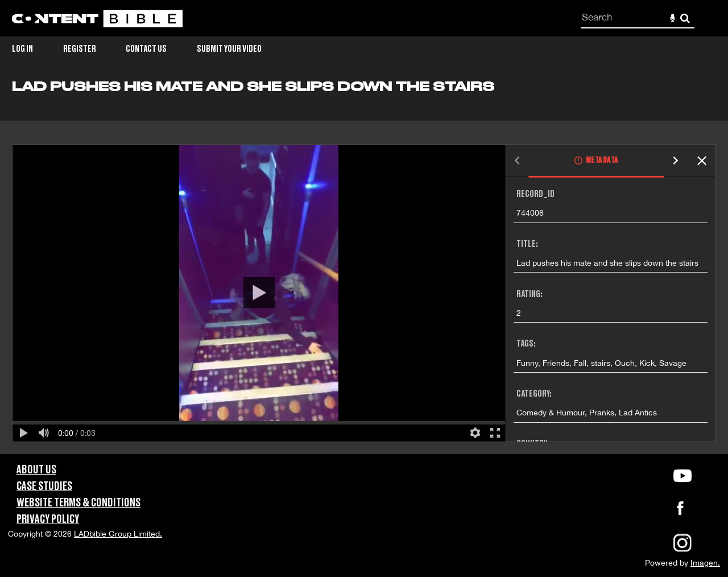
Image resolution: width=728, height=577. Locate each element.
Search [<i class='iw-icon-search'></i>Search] (685, 18)
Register (80, 49)
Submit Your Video (229, 49)
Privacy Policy (48, 520)
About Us (36, 470)
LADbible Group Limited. (118, 534)
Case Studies (44, 487)
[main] (364, 267)
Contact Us (146, 49)
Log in (22, 49)
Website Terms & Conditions (78, 503)
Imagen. (705, 563)
